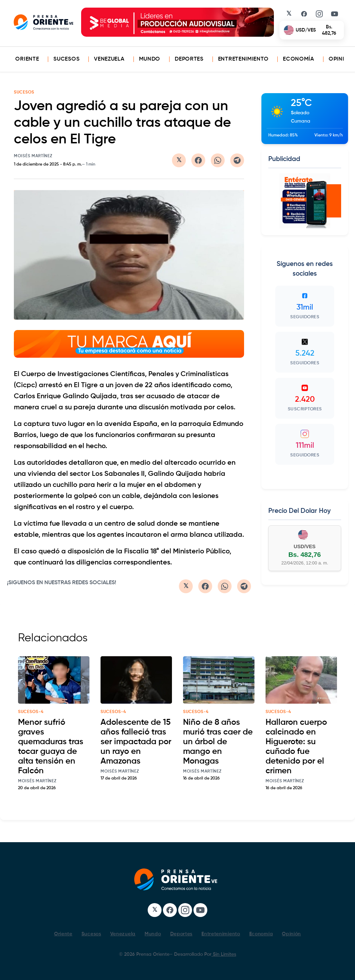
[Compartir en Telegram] (237, 160)
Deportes (189, 59)
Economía (298, 59)
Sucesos (66, 59)
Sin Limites (224, 954)
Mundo (150, 59)
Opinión (341, 59)
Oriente (27, 59)
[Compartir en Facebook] (198, 160)
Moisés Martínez (33, 156)
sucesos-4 (31, 712)
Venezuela (109, 59)
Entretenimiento (243, 59)
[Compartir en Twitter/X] (179, 160)
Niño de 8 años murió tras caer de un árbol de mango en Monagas (218, 742)
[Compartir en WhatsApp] (218, 160)
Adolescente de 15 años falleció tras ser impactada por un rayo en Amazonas (136, 742)
